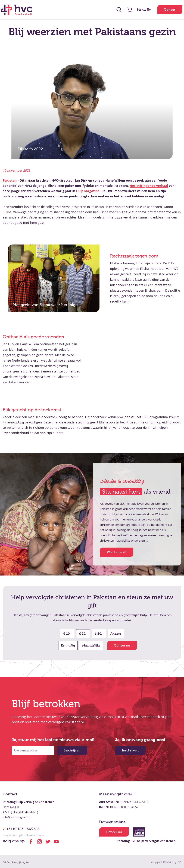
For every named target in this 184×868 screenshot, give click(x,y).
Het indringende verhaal (149, 186)
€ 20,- (83, 634)
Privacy (15, 862)
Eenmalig (68, 645)
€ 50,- (99, 634)
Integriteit (25, 862)
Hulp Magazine (88, 191)
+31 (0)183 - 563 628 (21, 829)
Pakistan (10, 180)
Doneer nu (122, 645)
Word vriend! (117, 552)
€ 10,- (67, 634)
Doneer (170, 10)
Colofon (6, 862)
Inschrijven (72, 750)
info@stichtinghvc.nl (16, 817)
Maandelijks (91, 645)
